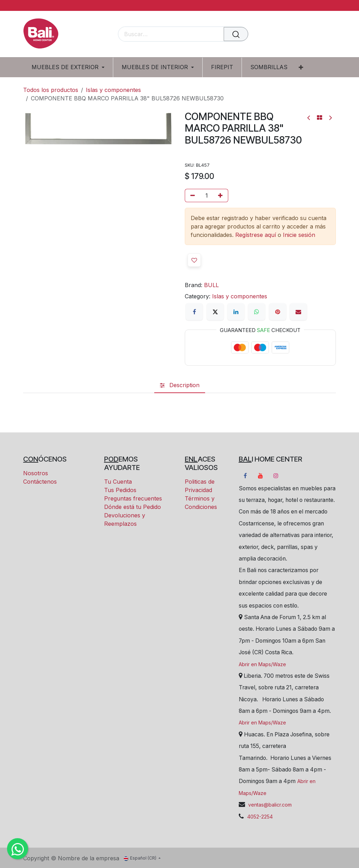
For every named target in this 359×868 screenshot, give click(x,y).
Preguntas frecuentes (133, 498)
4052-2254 (260, 817)
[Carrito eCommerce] (306, 35)
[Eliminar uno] (191, 196)
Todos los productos (51, 90)
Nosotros (36, 473)
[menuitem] (70, 67)
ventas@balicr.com (269, 805)
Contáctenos (40, 482)
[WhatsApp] (257, 312)
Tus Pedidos (120, 490)
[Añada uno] (222, 196)
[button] (194, 260)
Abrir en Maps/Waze (262, 664)
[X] (215, 312)
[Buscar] (236, 34)
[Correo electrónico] (298, 312)
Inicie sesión (299, 235)
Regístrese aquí (256, 235)
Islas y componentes (113, 90)
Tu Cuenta (118, 482)
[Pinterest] (278, 312)
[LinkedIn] (236, 312)
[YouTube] (260, 476)
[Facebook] (194, 312)
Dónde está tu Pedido (133, 507)
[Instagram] (276, 476)
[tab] (180, 385)
